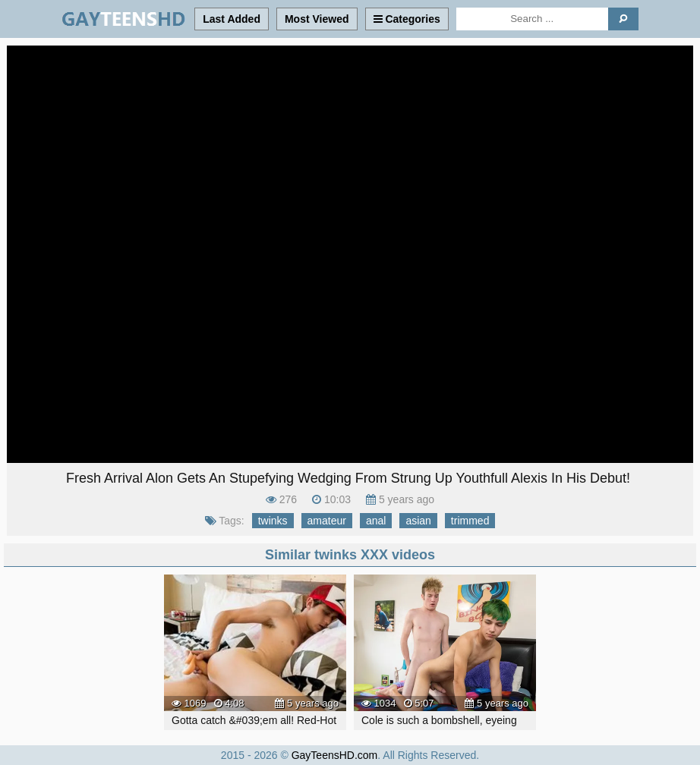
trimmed (470, 521)
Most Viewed (317, 19)
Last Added (232, 19)
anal (376, 521)
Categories (407, 19)
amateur (327, 521)
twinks (273, 521)
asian (418, 521)
